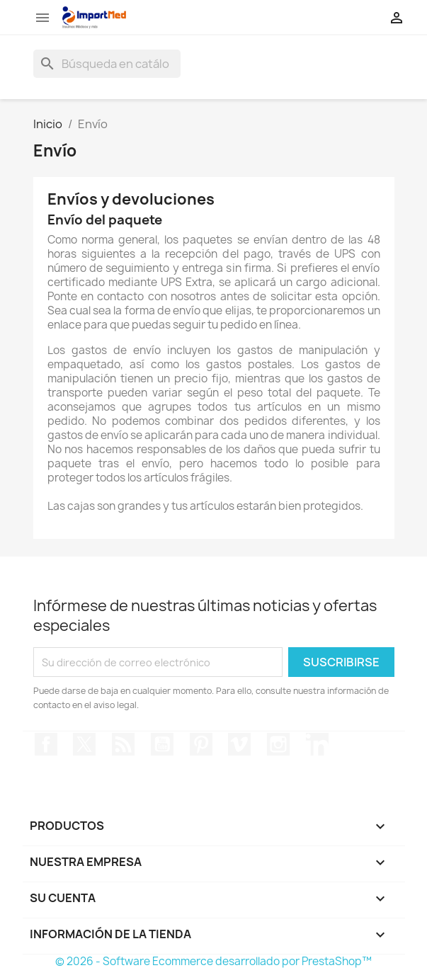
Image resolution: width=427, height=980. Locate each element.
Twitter (84, 744)
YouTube (162, 744)
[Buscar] (107, 64)
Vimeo (239, 744)
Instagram (278, 744)
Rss (123, 744)
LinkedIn (317, 744)
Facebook (46, 744)
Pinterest (201, 744)
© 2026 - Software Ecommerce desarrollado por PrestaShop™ (213, 961)
